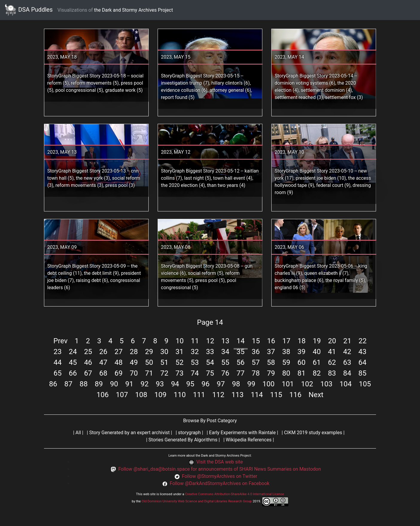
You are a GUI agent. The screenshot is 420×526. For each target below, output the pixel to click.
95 (190, 384)
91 (129, 384)
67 (88, 373)
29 (149, 352)
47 (103, 362)
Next (316, 395)
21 (347, 341)
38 (286, 352)
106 (103, 395)
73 (180, 373)
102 (307, 384)
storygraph (189, 433)
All (78, 433)
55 (225, 362)
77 (240, 373)
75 (210, 373)
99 (251, 384)
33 (210, 352)
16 (271, 341)
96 (206, 384)
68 (103, 373)
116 (295, 395)
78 (256, 373)
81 (301, 373)
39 (301, 352)
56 (240, 362)
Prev (61, 341)
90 (114, 384)
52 (180, 362)
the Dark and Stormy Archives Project (133, 10)
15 (256, 341)
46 (88, 362)
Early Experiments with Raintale (242, 433)
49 (134, 362)
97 (221, 384)
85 (362, 373)
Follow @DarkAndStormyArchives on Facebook (219, 483)
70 (134, 373)
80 (286, 373)
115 (276, 395)
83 (332, 373)
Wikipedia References (249, 440)
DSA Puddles (29, 10)
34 (225, 352)
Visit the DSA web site (220, 462)
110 (180, 395)
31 (180, 352)
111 (199, 395)
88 (84, 384)
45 (73, 362)
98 (236, 384)
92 (145, 384)
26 (103, 352)
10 (180, 341)
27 (119, 352)
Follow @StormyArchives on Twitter (220, 476)
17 (286, 341)
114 (257, 395)
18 (302, 341)
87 (68, 384)
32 (195, 352)
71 (149, 373)
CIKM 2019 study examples (313, 433)
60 (301, 362)
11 (195, 341)
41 (332, 352)
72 (164, 373)
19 (317, 341)
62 (332, 362)
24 (73, 352)
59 (286, 362)
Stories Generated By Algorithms (183, 440)
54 (210, 362)
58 (271, 362)
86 (53, 384)
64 (362, 362)
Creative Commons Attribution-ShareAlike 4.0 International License (234, 494)
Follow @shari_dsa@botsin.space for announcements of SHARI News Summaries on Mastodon (220, 469)
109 (160, 395)
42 (347, 352)
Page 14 (210, 322)
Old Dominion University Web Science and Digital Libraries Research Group (197, 501)
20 (332, 341)
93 (160, 384)
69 (119, 373)
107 (122, 395)
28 (134, 352)
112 (218, 395)
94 (175, 384)
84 (347, 373)
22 (362, 341)
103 (326, 384)
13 (225, 341)
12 (210, 341)
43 (362, 352)
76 (225, 373)
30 (164, 352)
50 (149, 362)
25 (88, 352)
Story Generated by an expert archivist (129, 433)
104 (346, 384)
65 (58, 373)
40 (317, 352)
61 (317, 362)
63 (347, 362)
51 (164, 362)
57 (256, 362)
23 (58, 352)
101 (288, 384)
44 (58, 362)
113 (238, 395)
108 (141, 395)
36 (256, 352)
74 (195, 373)
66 (73, 373)
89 (99, 384)
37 (271, 352)
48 (119, 362)
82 (317, 373)
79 (271, 373)
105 (365, 384)
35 (240, 352)
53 (195, 362)
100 (268, 384)
